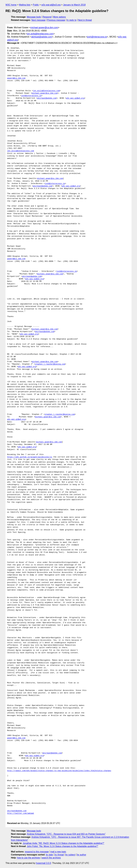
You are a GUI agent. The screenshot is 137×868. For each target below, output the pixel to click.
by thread (59, 855)
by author (82, 855)
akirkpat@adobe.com (42, 37)
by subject (70, 855)
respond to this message (37, 852)
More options (60, 17)
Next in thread (85, 20)
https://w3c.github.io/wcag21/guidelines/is (30, 457)
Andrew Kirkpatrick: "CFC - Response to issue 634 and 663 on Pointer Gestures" (66, 834)
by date (49, 855)
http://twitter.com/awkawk (21, 813)
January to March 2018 (74, 5)
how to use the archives (29, 858)
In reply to (72, 20)
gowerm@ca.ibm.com (16, 78)
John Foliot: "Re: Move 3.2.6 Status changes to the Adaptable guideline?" (63, 846)
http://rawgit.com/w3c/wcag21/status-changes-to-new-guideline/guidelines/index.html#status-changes (59, 771)
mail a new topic (58, 852)
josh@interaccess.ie (97, 37)
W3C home (11, 5)
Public (36, 5)
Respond (47, 17)
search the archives (51, 858)
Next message (38, 20)
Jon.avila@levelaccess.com (21, 151)
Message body (34, 17)
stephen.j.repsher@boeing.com (50, 364)
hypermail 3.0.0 (43, 863)
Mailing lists (25, 5)
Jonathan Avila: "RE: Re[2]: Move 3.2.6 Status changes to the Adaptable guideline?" (63, 843)
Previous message (56, 20)
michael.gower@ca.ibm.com (44, 28)
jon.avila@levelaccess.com (40, 34)
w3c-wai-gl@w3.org (51, 5)
